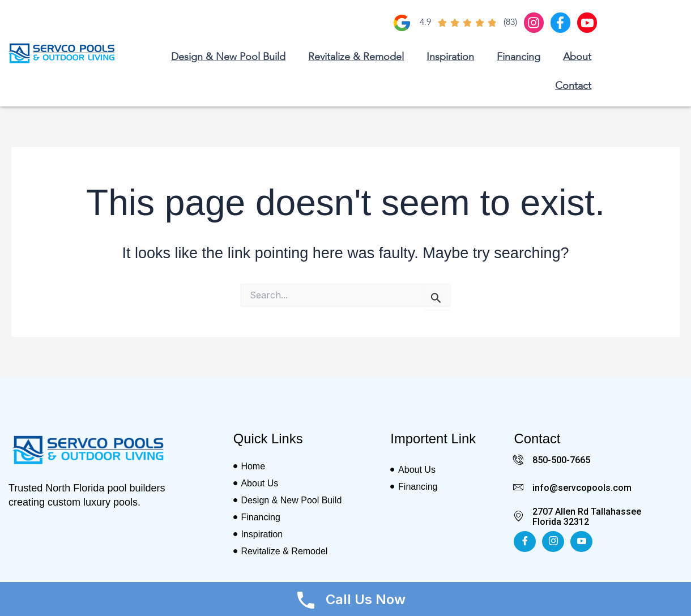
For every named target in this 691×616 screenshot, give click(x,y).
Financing (519, 57)
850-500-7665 (561, 460)
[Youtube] (581, 541)
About (577, 57)
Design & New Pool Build (228, 57)
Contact (573, 86)
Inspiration (450, 57)
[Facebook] (525, 541)
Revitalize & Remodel (356, 57)
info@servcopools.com (582, 487)
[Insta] (553, 541)
